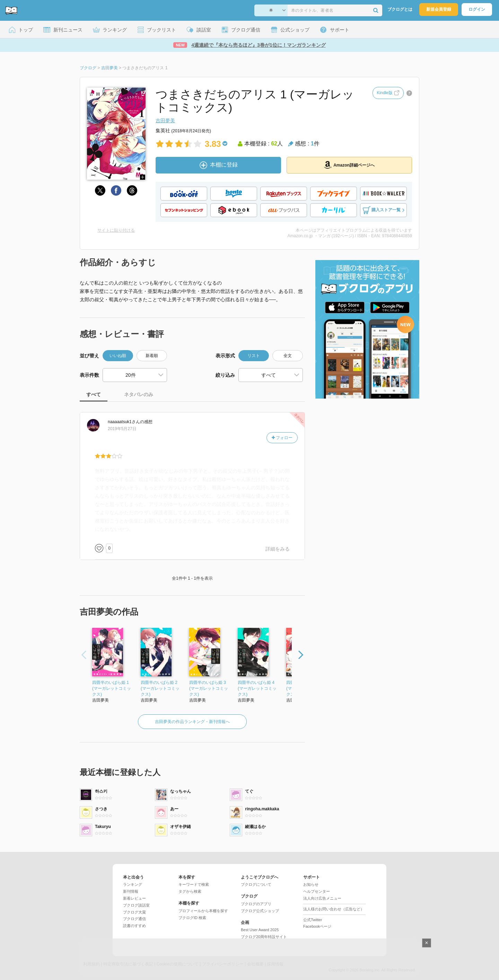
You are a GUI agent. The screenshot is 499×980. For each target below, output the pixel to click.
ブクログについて (256, 884)
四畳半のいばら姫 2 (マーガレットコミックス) (160, 688)
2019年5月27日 (122, 429)
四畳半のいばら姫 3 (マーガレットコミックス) (209, 688)
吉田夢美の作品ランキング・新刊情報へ (192, 722)
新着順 (152, 356)
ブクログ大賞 (134, 912)
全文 (288, 356)
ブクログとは (400, 9)
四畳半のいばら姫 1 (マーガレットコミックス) (112, 688)
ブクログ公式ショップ (260, 911)
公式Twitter (313, 920)
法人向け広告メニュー (322, 898)
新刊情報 (131, 891)
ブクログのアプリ (256, 904)
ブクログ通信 (134, 919)
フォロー (282, 438)
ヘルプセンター (317, 891)
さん (124, 422)
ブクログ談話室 (136, 905)
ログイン (477, 9)
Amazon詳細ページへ (349, 165)
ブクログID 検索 (192, 918)
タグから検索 (190, 891)
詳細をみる (278, 549)
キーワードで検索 (194, 884)
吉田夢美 (165, 121)
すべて (94, 394)
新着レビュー (134, 898)
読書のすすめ (134, 926)
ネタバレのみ (139, 394)
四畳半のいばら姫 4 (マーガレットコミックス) (257, 688)
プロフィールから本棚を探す (203, 911)
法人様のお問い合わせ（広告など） (334, 909)
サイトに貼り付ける (116, 230)
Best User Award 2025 (260, 930)
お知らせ (311, 884)
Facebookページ (317, 926)
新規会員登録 (439, 9)
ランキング (133, 884)
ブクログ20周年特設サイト (264, 937)
